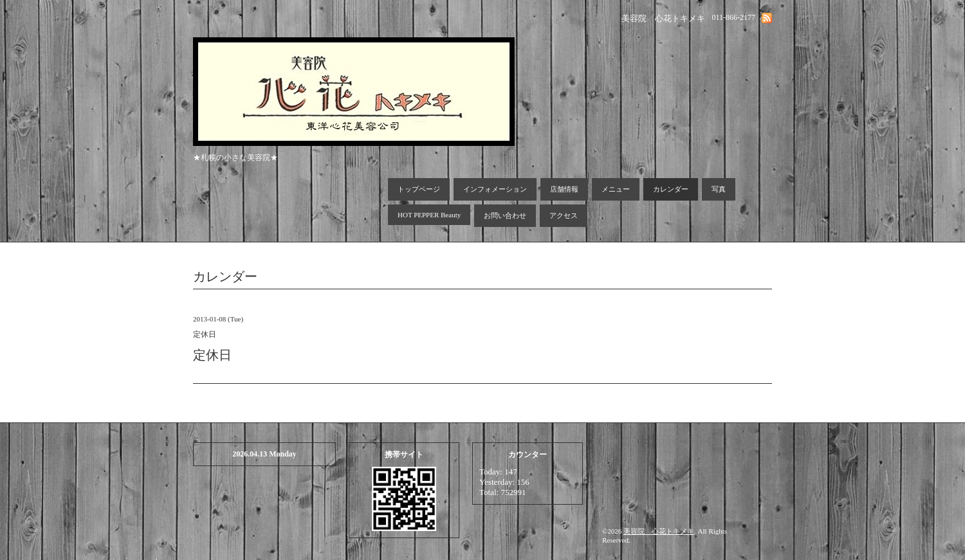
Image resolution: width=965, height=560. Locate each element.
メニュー (616, 189)
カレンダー (671, 189)
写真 (719, 189)
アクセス (564, 215)
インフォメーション (495, 189)
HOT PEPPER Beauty (429, 215)
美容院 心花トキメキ (659, 531)
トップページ (419, 189)
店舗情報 (564, 189)
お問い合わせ (505, 215)
